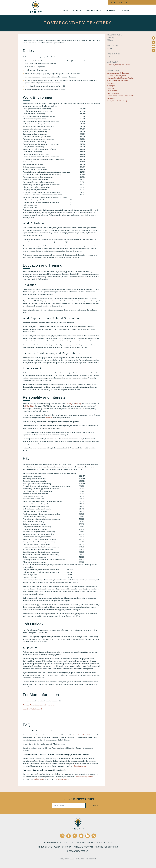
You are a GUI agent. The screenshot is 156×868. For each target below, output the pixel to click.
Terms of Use (45, 847)
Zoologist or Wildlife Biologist (118, 101)
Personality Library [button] (118, 11)
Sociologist (111, 98)
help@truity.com (80, 766)
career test (49, 418)
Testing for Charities (107, 847)
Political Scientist (113, 93)
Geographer (111, 86)
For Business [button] (94, 11)
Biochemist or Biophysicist (117, 76)
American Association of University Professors (39, 705)
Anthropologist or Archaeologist (118, 73)
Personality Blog (53, 843)
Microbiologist (112, 91)
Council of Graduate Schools (33, 709)
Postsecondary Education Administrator (121, 96)
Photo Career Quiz (62, 779)
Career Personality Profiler (84, 777)
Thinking (69, 404)
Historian (111, 88)
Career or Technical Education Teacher (120, 78)
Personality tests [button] (71, 11)
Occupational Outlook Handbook (84, 735)
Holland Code (30, 406)
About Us (69, 843)
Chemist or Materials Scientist (118, 81)
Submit (95, 805)
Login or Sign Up (120, 2)
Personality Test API (78, 851)
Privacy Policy (105, 843)
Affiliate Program (83, 847)
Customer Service (85, 843)
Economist (111, 83)
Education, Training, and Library (118, 65)
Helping (78, 404)
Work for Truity (63, 847)
